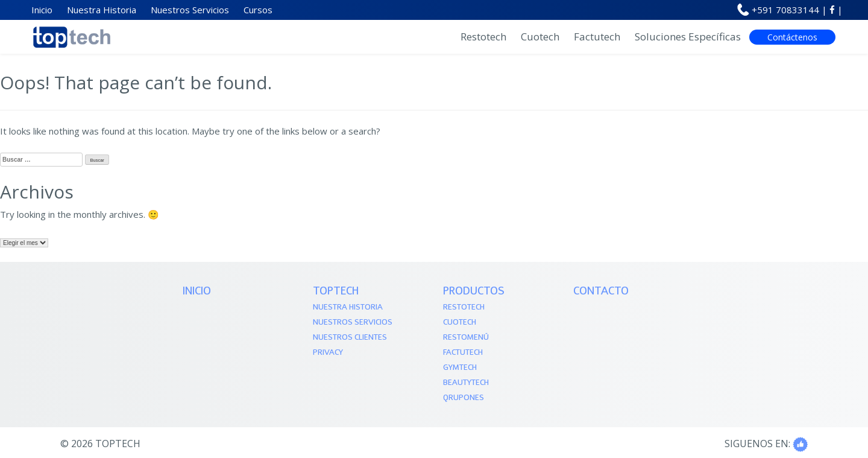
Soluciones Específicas (688, 37)
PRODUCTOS (474, 292)
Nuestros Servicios (353, 323)
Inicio (197, 292)
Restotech (483, 37)
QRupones (464, 398)
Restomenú (466, 338)
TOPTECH (336, 292)
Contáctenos (792, 37)
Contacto (601, 292)
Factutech (597, 37)
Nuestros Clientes (350, 338)
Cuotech (540, 37)
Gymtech (460, 368)
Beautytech (466, 383)
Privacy (328, 353)
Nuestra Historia (348, 307)
